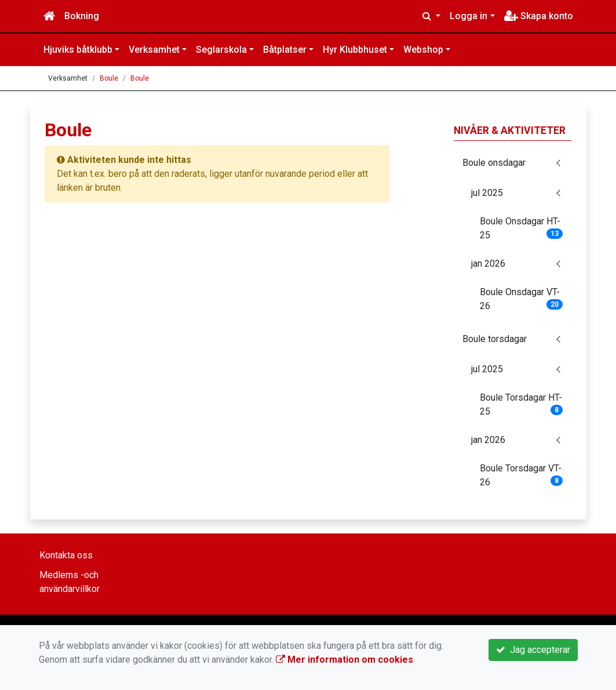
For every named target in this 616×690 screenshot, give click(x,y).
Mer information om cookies (345, 660)
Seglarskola (221, 50)
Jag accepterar (533, 650)
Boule (109, 78)
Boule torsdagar (495, 339)
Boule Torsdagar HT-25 (522, 404)
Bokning (82, 16)
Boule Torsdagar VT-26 (522, 475)
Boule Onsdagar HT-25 (522, 228)
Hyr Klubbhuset (355, 50)
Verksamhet (154, 50)
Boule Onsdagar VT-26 (522, 299)
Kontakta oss (66, 555)
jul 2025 (487, 193)
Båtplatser (285, 50)
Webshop (423, 50)
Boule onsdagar (494, 163)
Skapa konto (539, 16)
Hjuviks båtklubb (78, 50)
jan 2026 (488, 264)
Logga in (469, 16)
